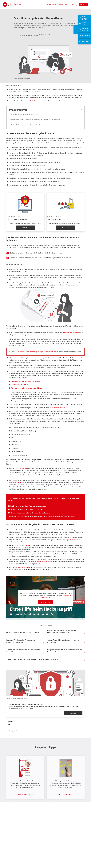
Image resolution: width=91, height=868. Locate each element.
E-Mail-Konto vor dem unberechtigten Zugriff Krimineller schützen (36, 352)
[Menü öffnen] (84, 5)
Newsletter (85, 41)
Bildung (67, 5)
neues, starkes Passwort (57, 408)
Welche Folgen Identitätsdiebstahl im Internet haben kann (63, 641)
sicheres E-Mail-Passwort (70, 333)
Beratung (60, 5)
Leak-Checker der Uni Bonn (20, 385)
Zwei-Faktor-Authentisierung (18, 483)
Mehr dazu (25, 228)
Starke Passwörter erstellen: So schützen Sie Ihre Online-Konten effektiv (32, 659)
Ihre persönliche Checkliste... (19, 219)
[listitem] (25, 212)
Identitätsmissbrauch (43, 562)
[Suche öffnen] (77, 5)
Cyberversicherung (24, 567)
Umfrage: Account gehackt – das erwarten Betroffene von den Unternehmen (62, 631)
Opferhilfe (27, 545)
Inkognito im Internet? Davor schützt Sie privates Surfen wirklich (64, 651)
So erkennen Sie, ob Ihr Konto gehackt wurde (24, 114)
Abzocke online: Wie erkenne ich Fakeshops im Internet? (23, 651)
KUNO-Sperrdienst (21, 469)
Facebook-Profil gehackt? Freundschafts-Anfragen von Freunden (21, 641)
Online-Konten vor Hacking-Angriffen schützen (23, 633)
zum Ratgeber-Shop (25, 794)
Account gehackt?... (56, 219)
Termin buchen (51, 5)
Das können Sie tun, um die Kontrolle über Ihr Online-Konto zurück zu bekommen (35, 120)
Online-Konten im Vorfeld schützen (28, 101)
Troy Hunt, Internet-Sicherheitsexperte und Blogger (27, 388)
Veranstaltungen (85, 36)
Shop (73, 5)
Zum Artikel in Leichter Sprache (28, 36)
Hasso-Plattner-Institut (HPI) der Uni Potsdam (25, 381)
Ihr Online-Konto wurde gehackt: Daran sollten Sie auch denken (29, 125)
